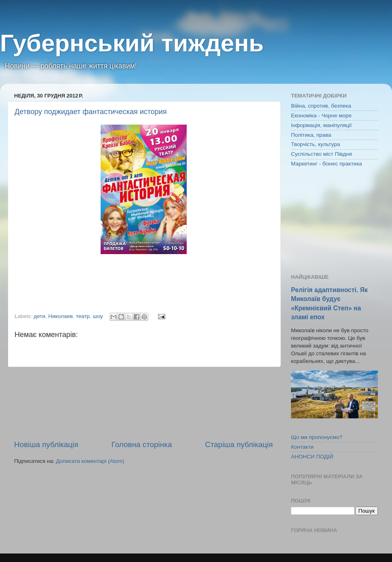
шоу (98, 316)
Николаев (60, 316)
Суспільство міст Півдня (321, 154)
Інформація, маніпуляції (321, 125)
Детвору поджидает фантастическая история (91, 112)
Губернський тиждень (132, 43)
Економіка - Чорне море (321, 116)
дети (39, 316)
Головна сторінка (142, 444)
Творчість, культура (315, 144)
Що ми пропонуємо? (317, 437)
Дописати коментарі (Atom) (90, 461)
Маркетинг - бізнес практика (327, 164)
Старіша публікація (239, 444)
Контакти (302, 447)
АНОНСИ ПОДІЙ (312, 457)
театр (83, 316)
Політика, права (311, 135)
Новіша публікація (46, 444)
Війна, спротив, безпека (321, 106)
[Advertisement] (143, 403)
